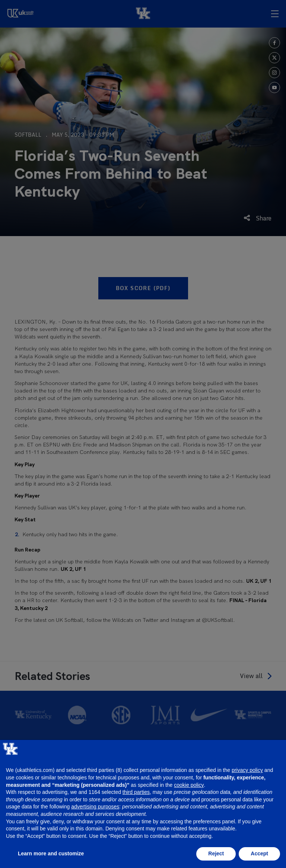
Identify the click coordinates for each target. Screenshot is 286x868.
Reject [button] (216, 853)
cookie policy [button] (189, 785)
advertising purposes (95, 807)
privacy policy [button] (247, 770)
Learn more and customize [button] (51, 853)
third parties (136, 792)
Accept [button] (259, 853)
